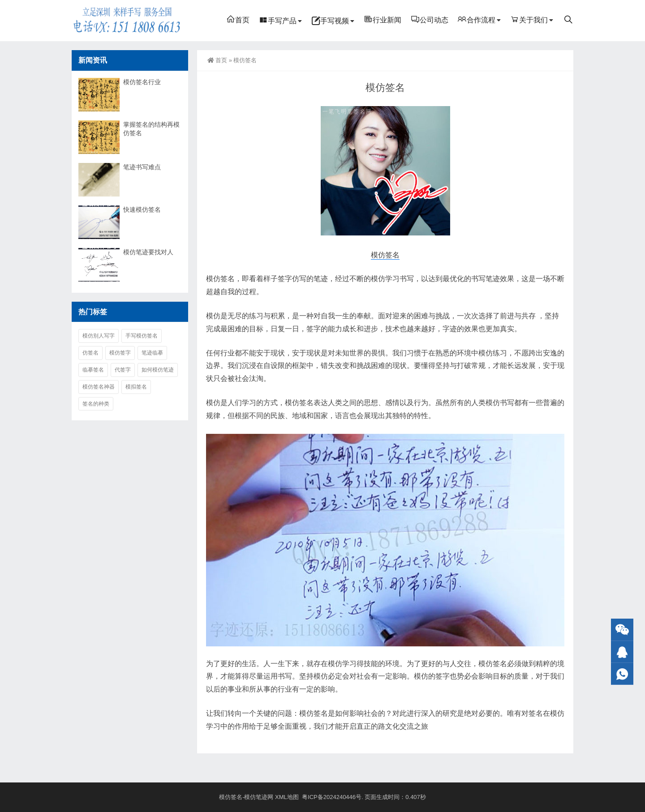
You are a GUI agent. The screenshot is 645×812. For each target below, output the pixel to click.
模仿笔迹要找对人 (148, 252)
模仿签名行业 (142, 82)
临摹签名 (93, 370)
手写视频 (330, 20)
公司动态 (430, 19)
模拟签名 (136, 387)
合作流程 (477, 19)
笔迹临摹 (152, 353)
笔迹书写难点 (142, 167)
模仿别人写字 (99, 336)
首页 (238, 19)
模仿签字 (120, 353)
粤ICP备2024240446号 (332, 797)
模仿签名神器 (99, 387)
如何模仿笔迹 (158, 370)
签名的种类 (96, 404)
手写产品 (278, 20)
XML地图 (288, 797)
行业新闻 (383, 19)
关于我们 (529, 19)
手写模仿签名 (142, 336)
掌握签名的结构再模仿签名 (151, 129)
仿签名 (90, 353)
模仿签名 (385, 255)
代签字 (123, 370)
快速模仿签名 (142, 209)
